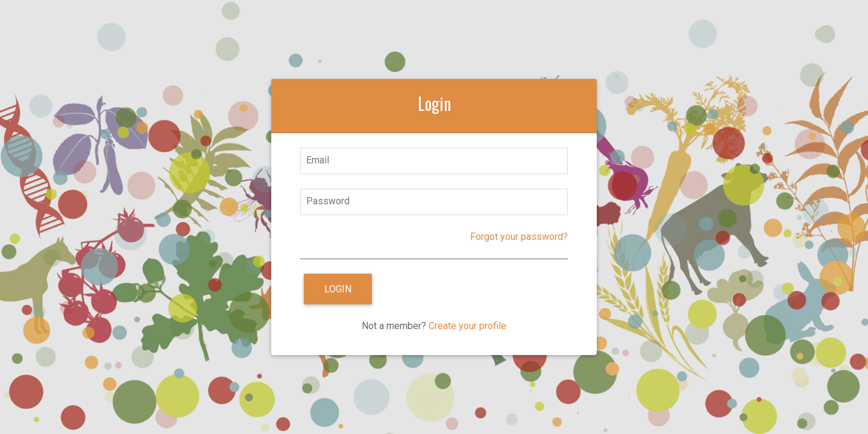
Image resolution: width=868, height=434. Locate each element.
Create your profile (467, 326)
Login (338, 289)
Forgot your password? (519, 237)
